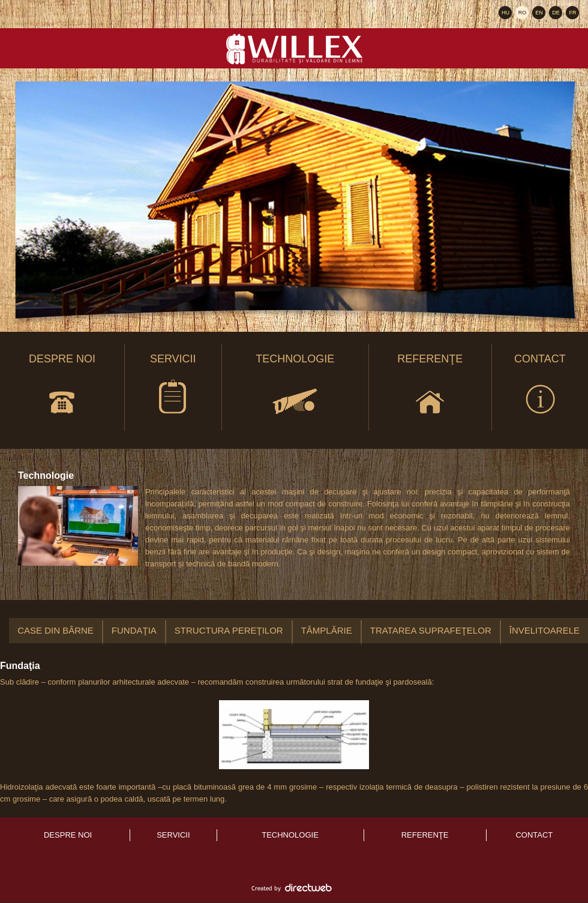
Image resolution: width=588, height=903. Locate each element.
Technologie (295, 387)
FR (573, 13)
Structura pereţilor (229, 630)
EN (539, 13)
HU (505, 13)
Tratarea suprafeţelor (431, 630)
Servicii (173, 387)
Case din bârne (55, 630)
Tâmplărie (327, 630)
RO (523, 13)
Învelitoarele (544, 630)
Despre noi (62, 387)
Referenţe (430, 387)
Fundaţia (134, 630)
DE (556, 13)
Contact (540, 387)
